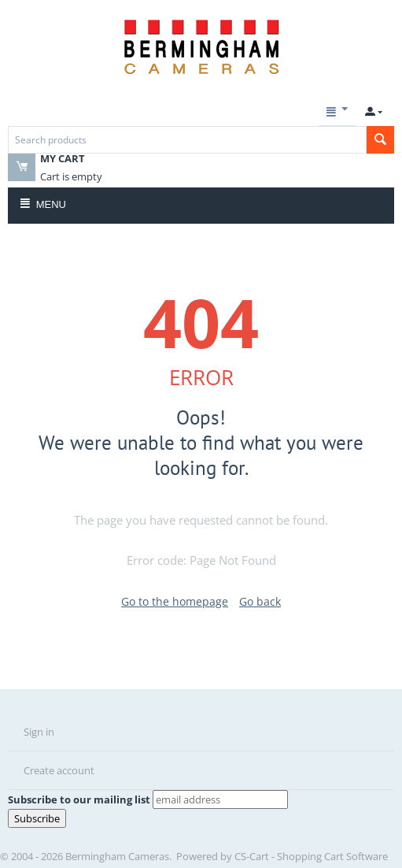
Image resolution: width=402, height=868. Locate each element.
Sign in (39, 732)
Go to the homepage (175, 601)
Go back (260, 601)
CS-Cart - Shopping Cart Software (311, 856)
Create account (59, 770)
